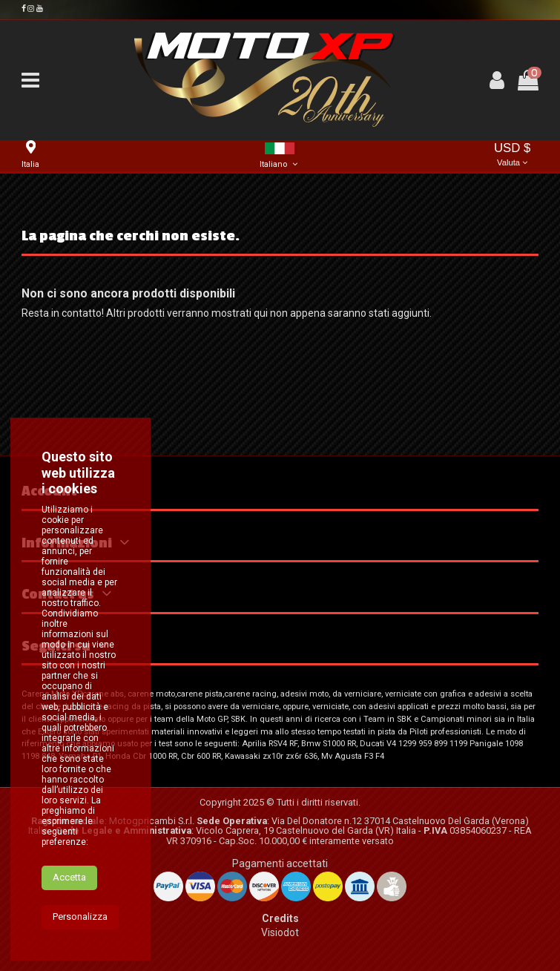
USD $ (512, 155)
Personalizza (80, 948)
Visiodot (280, 932)
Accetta (69, 908)
